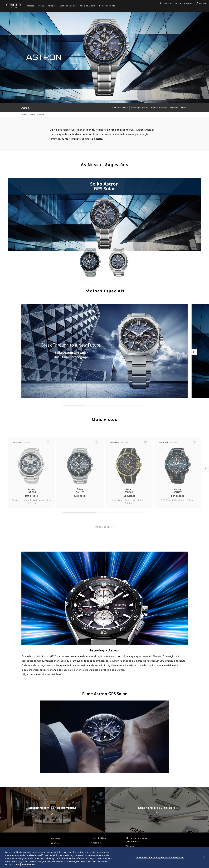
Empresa (56, 839)
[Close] (204, 857)
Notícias (55, 843)
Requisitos (98, 843)
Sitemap (130, 846)
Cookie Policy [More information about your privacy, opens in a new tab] (28, 865)
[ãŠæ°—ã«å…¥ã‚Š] (48, 454)
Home (24, 115)
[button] (165, 3)
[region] (104, 858)
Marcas (33, 115)
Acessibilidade (100, 838)
